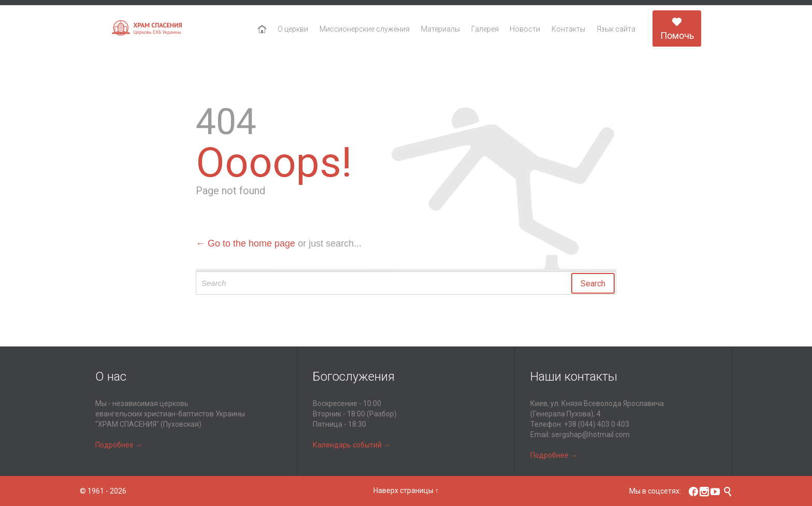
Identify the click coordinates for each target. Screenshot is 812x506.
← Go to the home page (245, 243)
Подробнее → (119, 445)
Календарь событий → (352, 445)
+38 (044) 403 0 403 (597, 424)
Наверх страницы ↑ (406, 490)
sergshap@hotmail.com (591, 435)
